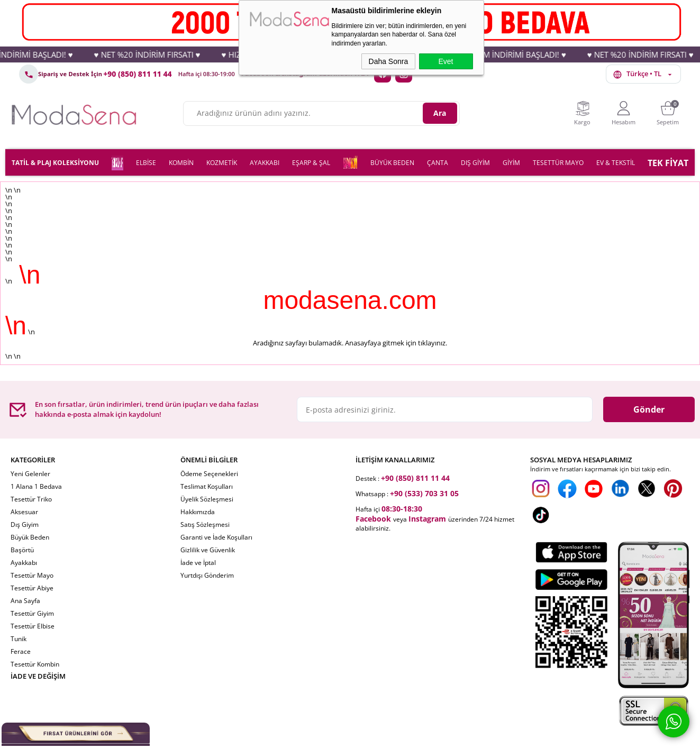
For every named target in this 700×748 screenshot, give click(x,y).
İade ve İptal (198, 563)
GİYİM (511, 163)
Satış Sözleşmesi (205, 524)
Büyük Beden (30, 537)
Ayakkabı (24, 563)
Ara (440, 113)
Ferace (21, 651)
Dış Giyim (25, 524)
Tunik (19, 639)
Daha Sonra (389, 61)
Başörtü (22, 550)
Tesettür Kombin (35, 664)
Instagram (427, 519)
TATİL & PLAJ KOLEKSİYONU (55, 163)
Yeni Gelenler (30, 474)
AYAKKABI (265, 163)
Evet (446, 61)
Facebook (373, 519)
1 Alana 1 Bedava (36, 486)
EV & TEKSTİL (616, 163)
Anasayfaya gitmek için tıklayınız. (396, 343)
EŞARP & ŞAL (311, 163)
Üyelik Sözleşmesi (207, 499)
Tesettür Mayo (32, 575)
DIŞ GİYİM (475, 163)
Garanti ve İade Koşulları (216, 537)
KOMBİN (181, 163)
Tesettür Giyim (32, 613)
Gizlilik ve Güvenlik (208, 550)
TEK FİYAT (668, 163)
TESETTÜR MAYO (558, 163)
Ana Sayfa (25, 601)
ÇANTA (438, 163)
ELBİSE (146, 163)
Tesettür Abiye (32, 588)
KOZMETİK (222, 163)
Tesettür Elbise (33, 626)
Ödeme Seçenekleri (209, 474)
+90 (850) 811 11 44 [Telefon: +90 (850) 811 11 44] (138, 74)
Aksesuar (24, 512)
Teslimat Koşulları (207, 486)
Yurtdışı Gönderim (207, 575)
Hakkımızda (198, 512)
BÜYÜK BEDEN (392, 163)
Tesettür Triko (31, 499)
